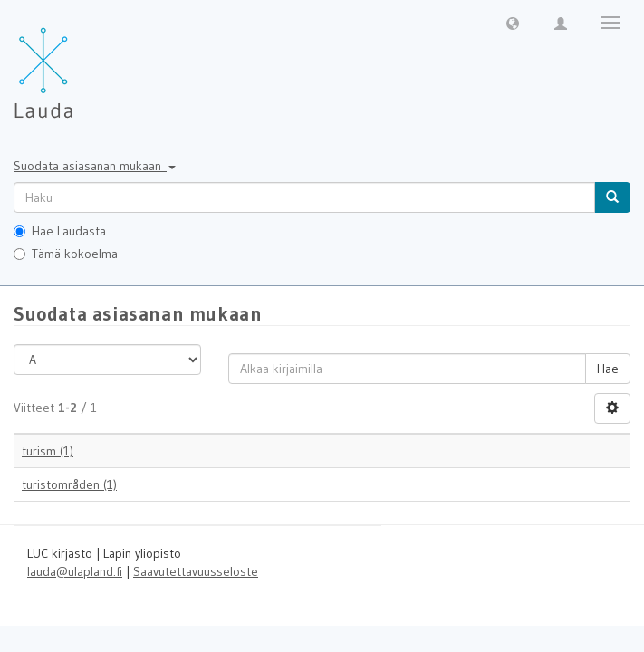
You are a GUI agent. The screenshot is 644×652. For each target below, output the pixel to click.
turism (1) (48, 451)
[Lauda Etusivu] (82, 63)
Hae (608, 369)
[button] (513, 23)
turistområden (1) (69, 484)
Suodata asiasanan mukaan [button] (95, 166)
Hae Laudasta (60, 231)
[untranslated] (304, 197)
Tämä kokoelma (66, 254)
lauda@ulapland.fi (75, 571)
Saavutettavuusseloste (196, 571)
